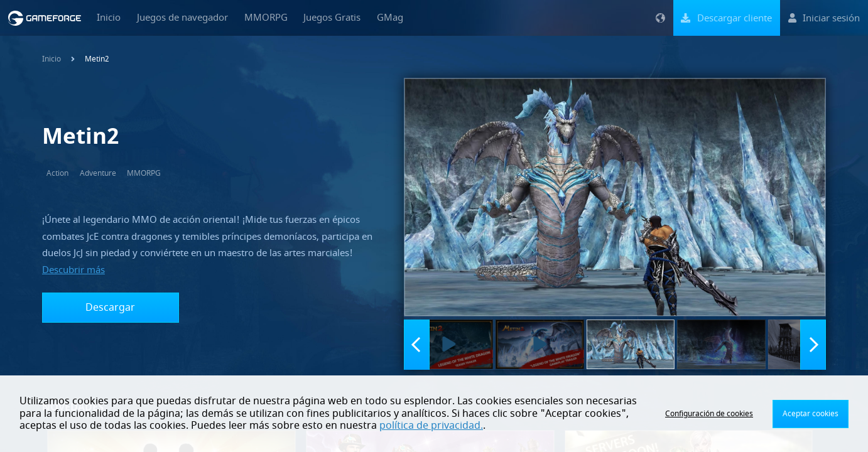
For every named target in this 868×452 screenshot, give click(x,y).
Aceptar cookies (811, 414)
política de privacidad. (431, 426)
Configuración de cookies (709, 414)
